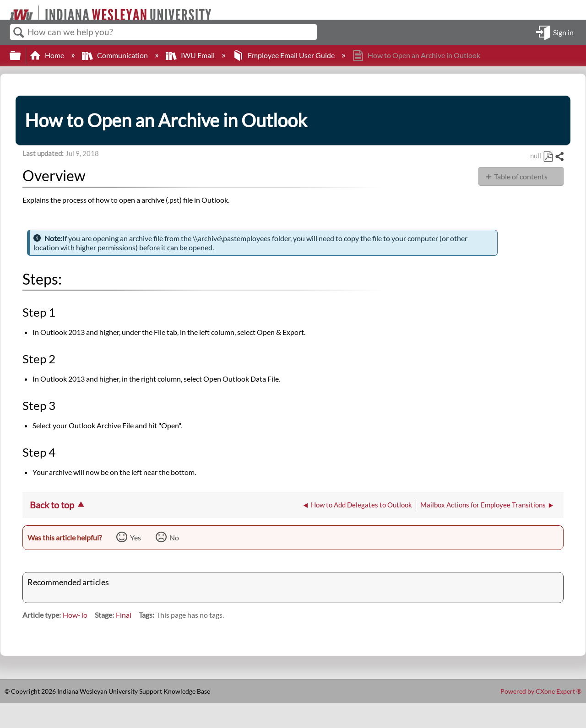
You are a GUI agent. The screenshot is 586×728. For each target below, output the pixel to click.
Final (124, 615)
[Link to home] (6, 10)
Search (19, 32)
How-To (75, 615)
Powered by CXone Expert (541, 691)
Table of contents (521, 176)
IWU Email (191, 55)
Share (559, 157)
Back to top (52, 505)
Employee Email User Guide (284, 55)
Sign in (563, 32)
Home (48, 55)
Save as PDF (548, 157)
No (174, 537)
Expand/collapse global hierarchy (21, 56)
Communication (116, 55)
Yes (136, 537)
